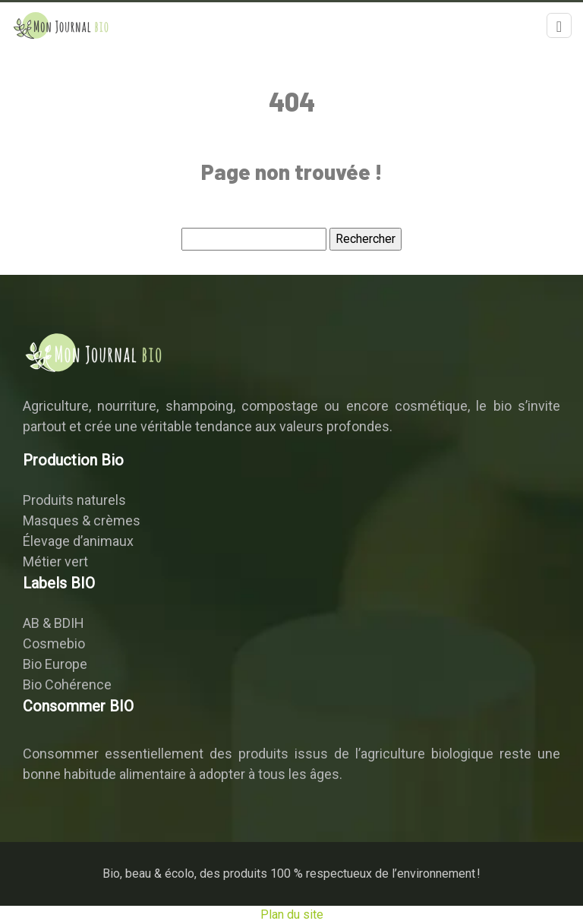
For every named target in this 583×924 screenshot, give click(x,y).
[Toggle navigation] (559, 25)
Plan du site (292, 915)
